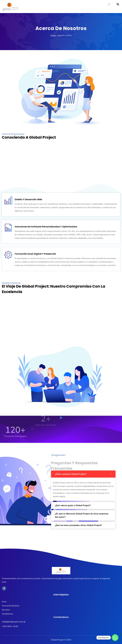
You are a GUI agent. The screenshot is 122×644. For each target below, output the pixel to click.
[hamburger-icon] (109, 5)
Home (53, 35)
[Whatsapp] (115, 638)
